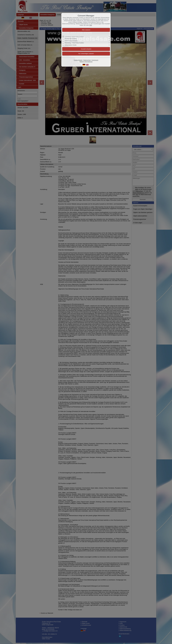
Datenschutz (87, 60)
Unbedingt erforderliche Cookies (74, 37)
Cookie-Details (78, 60)
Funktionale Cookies (71, 39)
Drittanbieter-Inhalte (71, 45)
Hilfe (91, 25)
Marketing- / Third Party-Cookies (74, 43)
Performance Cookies (71, 41)
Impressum (95, 60)
